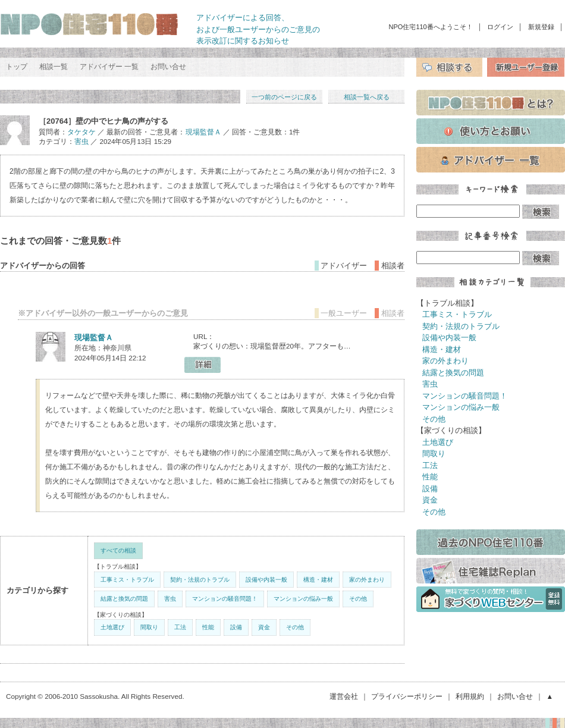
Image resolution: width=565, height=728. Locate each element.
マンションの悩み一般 (303, 599)
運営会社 (344, 696)
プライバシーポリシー (407, 696)
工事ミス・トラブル (127, 580)
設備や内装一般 (266, 580)
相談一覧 (54, 67)
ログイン (500, 27)
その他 (358, 599)
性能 (208, 627)
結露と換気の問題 (124, 599)
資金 (264, 627)
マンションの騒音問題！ (225, 599)
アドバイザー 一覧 (109, 67)
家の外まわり (367, 580)
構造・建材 (318, 580)
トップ (17, 67)
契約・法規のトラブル (200, 580)
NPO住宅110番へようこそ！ (431, 27)
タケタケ (81, 132)
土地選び (112, 627)
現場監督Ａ (203, 132)
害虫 (81, 141)
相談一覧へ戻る (367, 97)
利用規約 (470, 696)
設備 (236, 627)
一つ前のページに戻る (284, 97)
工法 (180, 627)
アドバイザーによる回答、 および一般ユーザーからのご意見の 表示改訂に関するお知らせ (258, 29)
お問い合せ (168, 67)
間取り (149, 627)
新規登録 (541, 27)
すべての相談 (118, 550)
